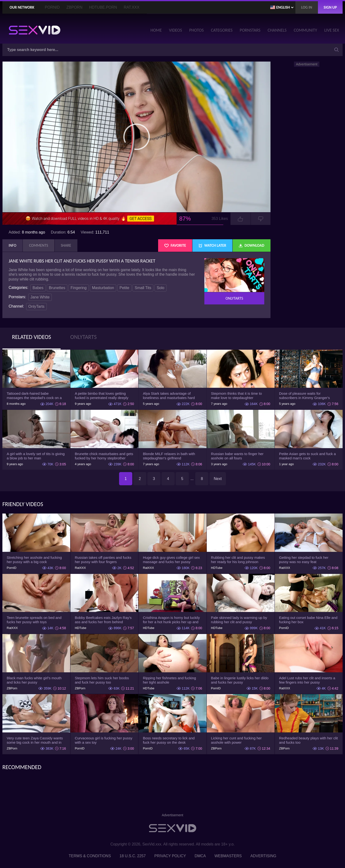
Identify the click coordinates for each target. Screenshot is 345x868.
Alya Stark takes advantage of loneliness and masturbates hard (169, 396)
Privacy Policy (170, 856)
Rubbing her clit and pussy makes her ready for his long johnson (238, 560)
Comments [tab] (39, 245)
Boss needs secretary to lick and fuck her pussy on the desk (169, 740)
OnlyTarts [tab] (83, 337)
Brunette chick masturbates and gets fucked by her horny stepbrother (104, 456)
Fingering (79, 288)
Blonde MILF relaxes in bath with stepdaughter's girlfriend (169, 456)
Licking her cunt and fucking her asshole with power (236, 740)
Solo (161, 288)
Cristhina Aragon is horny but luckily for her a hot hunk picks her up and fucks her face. (171, 620)
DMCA (200, 856)
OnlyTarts (36, 306)
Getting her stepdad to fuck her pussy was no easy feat (304, 560)
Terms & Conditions (90, 856)
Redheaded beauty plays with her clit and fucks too (308, 740)
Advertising (263, 856)
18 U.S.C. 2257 (133, 856)
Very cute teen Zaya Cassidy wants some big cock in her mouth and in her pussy (35, 740)
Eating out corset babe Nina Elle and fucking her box (308, 620)
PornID (52, 7)
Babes (38, 288)
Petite (124, 288)
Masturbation (103, 288)
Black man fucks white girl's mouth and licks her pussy (34, 680)
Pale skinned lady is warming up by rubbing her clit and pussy (239, 620)
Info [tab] (12, 245)
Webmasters (228, 856)
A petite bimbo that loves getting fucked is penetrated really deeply (101, 396)
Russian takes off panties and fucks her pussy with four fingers (103, 560)
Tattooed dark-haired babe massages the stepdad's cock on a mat (34, 396)
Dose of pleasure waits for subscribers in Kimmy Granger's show (305, 396)
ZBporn (74, 7)
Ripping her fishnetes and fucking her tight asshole (169, 680)
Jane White (40, 297)
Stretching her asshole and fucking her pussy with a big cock (34, 560)
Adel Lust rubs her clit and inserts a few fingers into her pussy (307, 680)
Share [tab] (66, 245)
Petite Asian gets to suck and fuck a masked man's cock (308, 456)
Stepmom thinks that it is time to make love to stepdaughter (237, 396)
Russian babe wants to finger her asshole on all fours (237, 456)
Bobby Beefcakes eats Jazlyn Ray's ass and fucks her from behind (103, 620)
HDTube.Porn (103, 7)
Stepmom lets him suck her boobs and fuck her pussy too (102, 680)
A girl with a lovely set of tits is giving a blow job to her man (36, 456)
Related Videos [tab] (32, 337)
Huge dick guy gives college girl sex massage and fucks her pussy (171, 560)
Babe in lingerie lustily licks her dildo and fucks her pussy (240, 680)
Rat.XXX (132, 7)
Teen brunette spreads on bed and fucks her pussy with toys (34, 620)
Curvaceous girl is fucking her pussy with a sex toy (103, 740)
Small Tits (143, 288)
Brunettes (57, 288)
